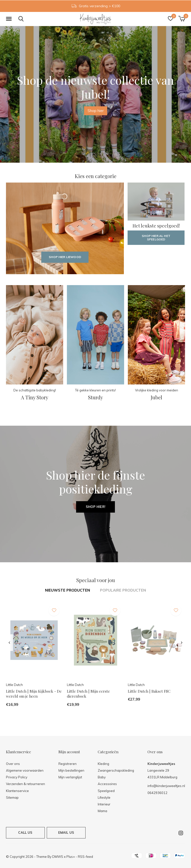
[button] (10, 19)
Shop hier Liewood (65, 257)
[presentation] (9, 643)
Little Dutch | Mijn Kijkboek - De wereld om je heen (34, 694)
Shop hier (96, 111)
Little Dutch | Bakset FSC (149, 691)
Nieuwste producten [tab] (68, 590)
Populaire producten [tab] (123, 590)
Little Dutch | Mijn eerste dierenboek (88, 694)
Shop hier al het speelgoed (156, 238)
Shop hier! (95, 507)
